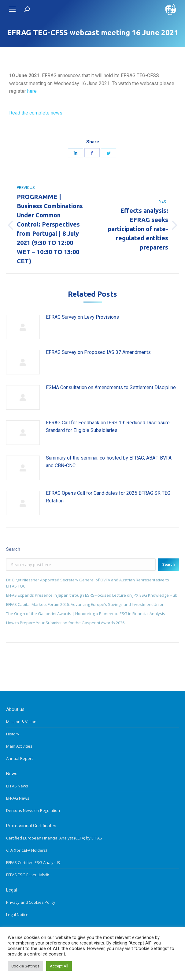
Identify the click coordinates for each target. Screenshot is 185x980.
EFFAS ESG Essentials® (28, 875)
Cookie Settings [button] (25, 966)
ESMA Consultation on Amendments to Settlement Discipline (111, 387)
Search (168, 565)
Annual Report (19, 758)
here (32, 91)
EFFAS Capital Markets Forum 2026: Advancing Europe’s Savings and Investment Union (85, 604)
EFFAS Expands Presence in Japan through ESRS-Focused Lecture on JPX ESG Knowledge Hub (92, 595)
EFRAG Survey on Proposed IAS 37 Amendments (98, 352)
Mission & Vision (21, 722)
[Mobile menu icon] (12, 9)
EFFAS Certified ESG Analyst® (33, 862)
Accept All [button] (59, 966)
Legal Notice (17, 914)
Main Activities (19, 746)
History (13, 734)
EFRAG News (18, 798)
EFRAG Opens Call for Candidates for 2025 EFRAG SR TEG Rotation (108, 497)
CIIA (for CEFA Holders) (26, 850)
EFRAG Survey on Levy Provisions (82, 317)
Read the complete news (36, 113)
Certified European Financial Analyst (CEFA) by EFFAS (54, 838)
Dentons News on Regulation (33, 810)
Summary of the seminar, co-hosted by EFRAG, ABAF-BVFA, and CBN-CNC (109, 462)
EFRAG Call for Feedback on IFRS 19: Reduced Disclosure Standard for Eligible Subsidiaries (108, 427)
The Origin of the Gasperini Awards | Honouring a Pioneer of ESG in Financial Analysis (86, 614)
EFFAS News (17, 786)
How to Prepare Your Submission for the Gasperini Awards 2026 (65, 623)
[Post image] (23, 327)
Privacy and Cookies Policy (31, 902)
